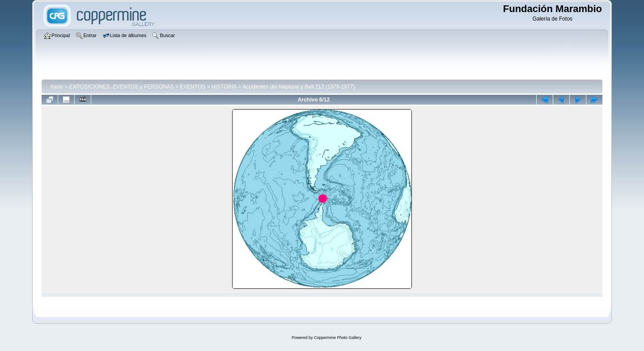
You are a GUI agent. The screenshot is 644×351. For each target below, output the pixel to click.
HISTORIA (224, 87)
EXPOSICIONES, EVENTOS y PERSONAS (122, 87)
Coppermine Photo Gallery (338, 338)
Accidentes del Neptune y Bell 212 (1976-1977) (299, 87)
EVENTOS (193, 87)
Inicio (57, 87)
